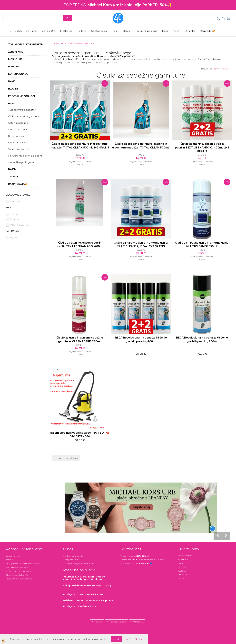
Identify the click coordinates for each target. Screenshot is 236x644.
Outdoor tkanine (18, 143)
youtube (182, 571)
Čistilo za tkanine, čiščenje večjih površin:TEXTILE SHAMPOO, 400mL (80, 245)
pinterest (182, 567)
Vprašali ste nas (13, 556)
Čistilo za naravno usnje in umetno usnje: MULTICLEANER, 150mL (202, 245)
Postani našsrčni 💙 (136, 563)
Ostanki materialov (19, 123)
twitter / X (182, 575)
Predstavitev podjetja (73, 556)
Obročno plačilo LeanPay (18, 575)
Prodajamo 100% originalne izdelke (22, 563)
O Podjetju (138, 622)
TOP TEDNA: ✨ (118, 5)
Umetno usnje (16, 136)
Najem (177, 31)
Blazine (127, 31)
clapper (181, 578)
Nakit (115, 31)
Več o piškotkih (134, 639)
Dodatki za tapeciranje (21, 129)
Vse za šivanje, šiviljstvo (21, 162)
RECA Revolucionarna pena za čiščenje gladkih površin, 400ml (141, 339)
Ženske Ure (49, 31)
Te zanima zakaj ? (135, 556)
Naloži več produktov (66, 458)
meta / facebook (185, 556)
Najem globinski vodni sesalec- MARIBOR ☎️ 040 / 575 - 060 (80, 435)
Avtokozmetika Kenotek (22, 110)
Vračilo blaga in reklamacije (19, 571)
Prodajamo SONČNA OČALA (80, 606)
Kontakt (10, 560)
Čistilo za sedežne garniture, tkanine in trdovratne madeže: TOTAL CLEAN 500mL (141, 146)
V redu (117, 639)
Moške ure (66, 31)
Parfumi (82, 31)
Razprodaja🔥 (208, 31)
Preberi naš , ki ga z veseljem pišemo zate (143, 560)
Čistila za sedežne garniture (24, 116)
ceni (217, 69)
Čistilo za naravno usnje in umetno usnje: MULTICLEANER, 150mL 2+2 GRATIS (141, 245)
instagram (183, 559)
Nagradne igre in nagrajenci (19, 579)
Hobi (165, 31)
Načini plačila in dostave (17, 567)
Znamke (190, 31)
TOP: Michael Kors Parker (23, 31)
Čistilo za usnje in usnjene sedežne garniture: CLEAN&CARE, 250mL (80, 339)
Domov (55, 43)
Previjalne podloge (146, 31)
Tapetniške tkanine (19, 149)
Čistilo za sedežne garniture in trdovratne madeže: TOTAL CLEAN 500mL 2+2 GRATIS (80, 146)
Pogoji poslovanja (71, 560)
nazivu (226, 69)
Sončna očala (99, 31)
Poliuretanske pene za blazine (25, 156)
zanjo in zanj (87, 586)
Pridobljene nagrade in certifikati (79, 563)
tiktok (181, 563)
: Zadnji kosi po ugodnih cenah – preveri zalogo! (84, 578)
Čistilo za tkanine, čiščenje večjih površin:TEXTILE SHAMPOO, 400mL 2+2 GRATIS (202, 148)
